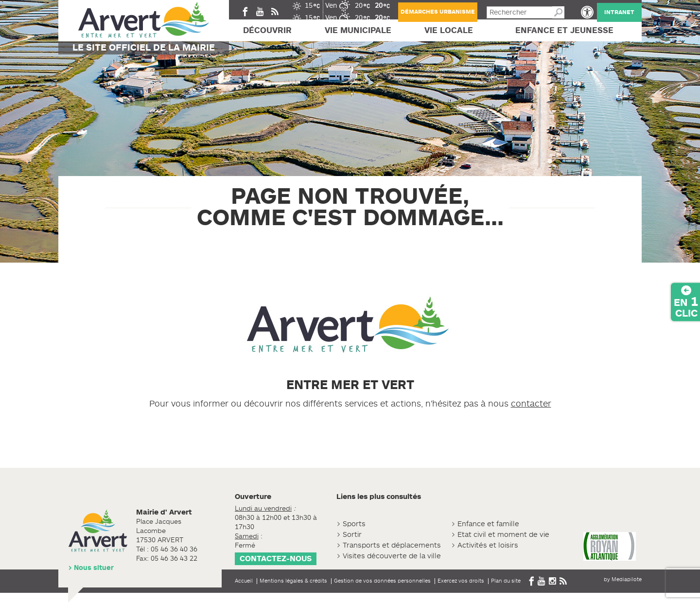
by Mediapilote (623, 579)
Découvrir (267, 30)
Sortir (352, 535)
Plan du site (506, 581)
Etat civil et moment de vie (503, 535)
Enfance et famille (488, 524)
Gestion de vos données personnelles (382, 581)
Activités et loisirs (488, 545)
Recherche (558, 12)
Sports (354, 524)
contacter (531, 404)
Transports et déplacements (392, 545)
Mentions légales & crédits (293, 581)
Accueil (244, 581)
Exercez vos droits (461, 581)
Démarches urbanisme (438, 12)
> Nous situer (91, 568)
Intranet (619, 12)
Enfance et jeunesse (564, 30)
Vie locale (449, 30)
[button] (587, 12)
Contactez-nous (276, 559)
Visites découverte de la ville (392, 556)
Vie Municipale (358, 30)
